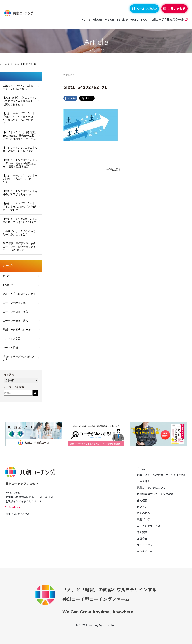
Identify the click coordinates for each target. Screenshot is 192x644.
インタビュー (145, 551)
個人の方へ (143, 513)
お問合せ (142, 538)
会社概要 (142, 500)
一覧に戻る (119, 168)
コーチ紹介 (143, 481)
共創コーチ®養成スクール (166, 21)
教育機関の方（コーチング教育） (156, 494)
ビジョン (142, 507)
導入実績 (142, 532)
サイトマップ (145, 545)
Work (133, 22)
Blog (143, 22)
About (97, 22)
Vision (108, 22)
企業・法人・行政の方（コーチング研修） (162, 475)
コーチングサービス (149, 526)
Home (85, 22)
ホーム (4, 64)
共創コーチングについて (151, 488)
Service (121, 22)
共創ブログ (143, 519)
